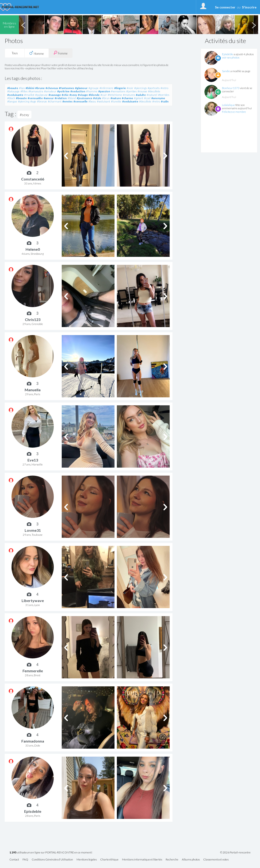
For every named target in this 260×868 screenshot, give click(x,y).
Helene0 (33, 249)
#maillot (29, 95)
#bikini (30, 88)
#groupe (94, 88)
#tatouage (13, 91)
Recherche (172, 860)
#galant (139, 98)
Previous (23, 25)
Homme (37, 53)
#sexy (73, 95)
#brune (40, 88)
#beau (92, 101)
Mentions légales (87, 860)
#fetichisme (115, 95)
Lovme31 (33, 530)
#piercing (24, 101)
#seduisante (15, 95)
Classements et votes (216, 860)
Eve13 (33, 460)
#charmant (55, 101)
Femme (61, 53)
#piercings (140, 88)
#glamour (81, 88)
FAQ (25, 860)
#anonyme (158, 98)
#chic (65, 95)
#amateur (50, 91)
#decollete (154, 91)
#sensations (118, 91)
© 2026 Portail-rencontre (235, 852)
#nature (116, 98)
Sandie (226, 71)
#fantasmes (67, 88)
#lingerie (120, 88)
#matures (129, 95)
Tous (15, 53)
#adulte (141, 95)
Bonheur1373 (231, 88)
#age (33, 101)
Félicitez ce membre (234, 112)
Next (254, 25)
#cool (147, 98)
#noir (130, 88)
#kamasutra (36, 91)
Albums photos (191, 860)
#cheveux (52, 88)
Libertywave (33, 600)
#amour (49, 98)
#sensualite (35, 98)
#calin (165, 101)
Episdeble (228, 54)
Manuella (33, 390)
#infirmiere (106, 88)
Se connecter (225, 7)
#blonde (94, 95)
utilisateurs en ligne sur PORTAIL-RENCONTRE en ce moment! (51, 853)
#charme (127, 98)
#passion (104, 91)
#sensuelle (80, 101)
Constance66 (33, 179)
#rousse (142, 91)
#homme (92, 91)
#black (11, 98)
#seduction (78, 91)
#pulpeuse (41, 95)
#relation (61, 98)
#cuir (104, 95)
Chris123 (33, 319)
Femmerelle (33, 671)
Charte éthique (109, 860)
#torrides (164, 95)
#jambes (131, 91)
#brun (106, 98)
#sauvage (55, 95)
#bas (22, 88)
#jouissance (84, 98)
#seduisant (103, 101)
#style (97, 98)
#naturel (152, 95)
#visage (83, 95)
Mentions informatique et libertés (142, 860)
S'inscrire (249, 7)
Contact (14, 860)
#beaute (13, 88)
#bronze (42, 101)
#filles (24, 91)
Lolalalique (228, 105)
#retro (164, 88)
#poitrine (63, 91)
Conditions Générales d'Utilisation (52, 860)
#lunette (116, 101)
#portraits (154, 88)
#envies (67, 101)
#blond (72, 98)
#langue (12, 101)
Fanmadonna (33, 741)
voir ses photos (231, 57)
